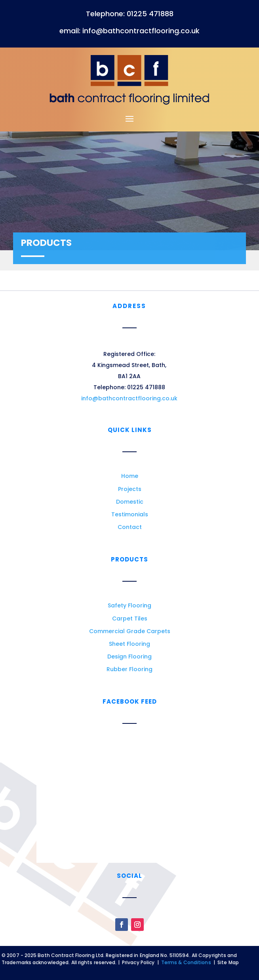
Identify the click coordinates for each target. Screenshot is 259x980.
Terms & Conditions (186, 962)
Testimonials (130, 514)
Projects (130, 489)
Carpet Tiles (130, 618)
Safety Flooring (129, 605)
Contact (130, 527)
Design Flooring (129, 657)
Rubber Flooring (129, 669)
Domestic (130, 502)
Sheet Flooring (129, 644)
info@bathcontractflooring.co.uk (129, 398)
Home (130, 476)
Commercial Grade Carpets (130, 631)
